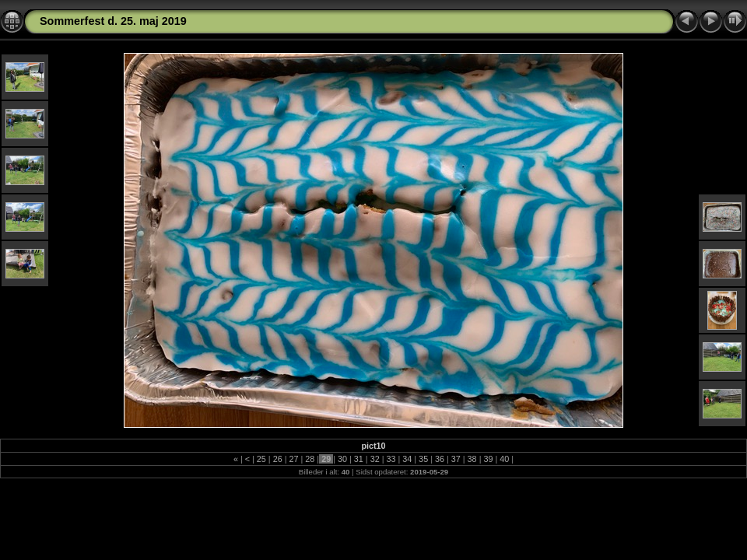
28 (310, 459)
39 (488, 459)
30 (342, 459)
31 (359, 459)
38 (472, 459)
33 (391, 459)
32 (375, 459)
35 (423, 459)
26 (278, 459)
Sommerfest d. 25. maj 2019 (113, 21)
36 (440, 459)
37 (456, 459)
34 (407, 459)
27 (294, 459)
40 (504, 459)
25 (261, 459)
